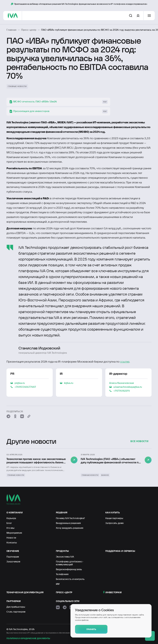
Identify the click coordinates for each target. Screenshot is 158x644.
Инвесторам (114, 592)
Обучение (13, 551)
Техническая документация (25, 592)
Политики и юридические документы (28, 638)
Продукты (62, 551)
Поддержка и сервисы (120, 551)
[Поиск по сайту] (131, 16)
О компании (15, 513)
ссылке (125, 362)
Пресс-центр (64, 592)
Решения (62, 513)
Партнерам (14, 601)
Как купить (113, 513)
